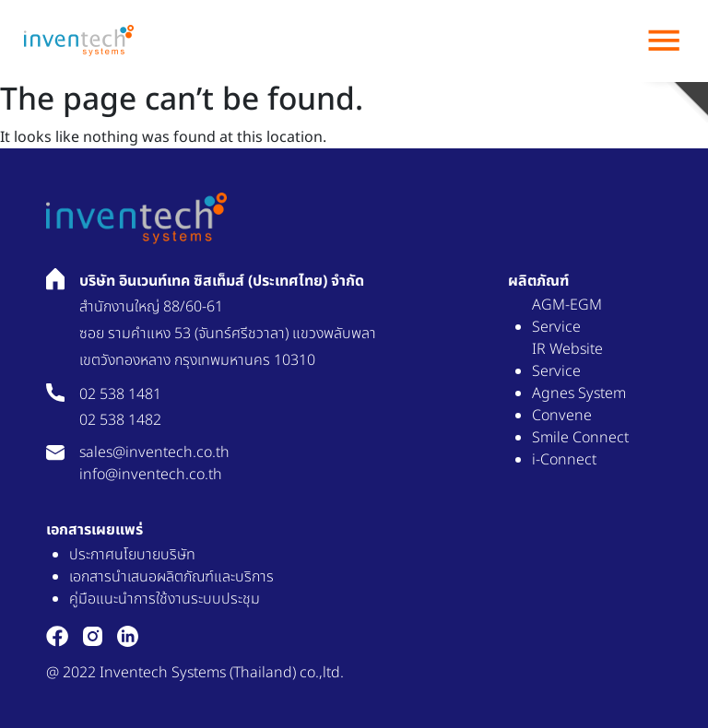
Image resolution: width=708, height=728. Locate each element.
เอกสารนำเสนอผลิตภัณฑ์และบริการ (171, 577)
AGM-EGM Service (567, 316)
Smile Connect (580, 438)
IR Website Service (567, 360)
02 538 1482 (120, 420)
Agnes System (579, 393)
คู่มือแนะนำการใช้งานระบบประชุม (165, 599)
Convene (562, 416)
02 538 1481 (120, 394)
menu (664, 41)
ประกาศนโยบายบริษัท (132, 555)
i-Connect (564, 460)
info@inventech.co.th (151, 475)
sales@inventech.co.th (154, 452)
